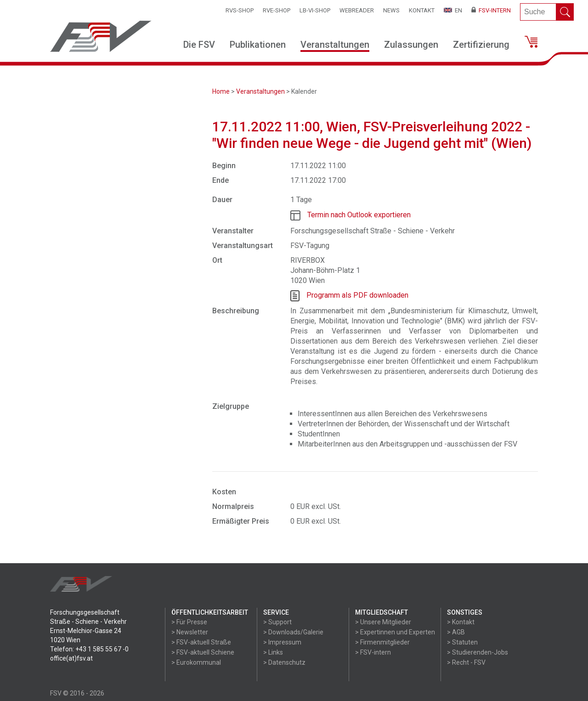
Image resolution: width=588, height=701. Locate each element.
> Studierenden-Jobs (478, 652)
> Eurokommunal (196, 662)
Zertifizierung (481, 45)
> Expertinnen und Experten (395, 632)
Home (221, 91)
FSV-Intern (491, 10)
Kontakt (422, 10)
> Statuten (462, 642)
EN (453, 10)
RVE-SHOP (277, 10)
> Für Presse (189, 622)
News (391, 10)
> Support (277, 622)
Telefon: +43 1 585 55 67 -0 (89, 649)
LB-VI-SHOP (315, 10)
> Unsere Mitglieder (383, 622)
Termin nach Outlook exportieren (359, 215)
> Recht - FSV (466, 662)
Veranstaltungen (335, 45)
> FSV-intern (373, 652)
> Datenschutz (284, 662)
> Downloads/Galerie (293, 632)
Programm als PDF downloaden (357, 295)
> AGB (456, 632)
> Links (273, 652)
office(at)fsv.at (71, 658)
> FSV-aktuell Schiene (203, 652)
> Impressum (282, 642)
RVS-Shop (240, 10)
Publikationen (258, 45)
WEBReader (357, 10)
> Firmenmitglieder (382, 642)
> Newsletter (190, 632)
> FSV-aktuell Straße (201, 642)
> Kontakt (461, 622)
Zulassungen (411, 45)
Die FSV (199, 45)
